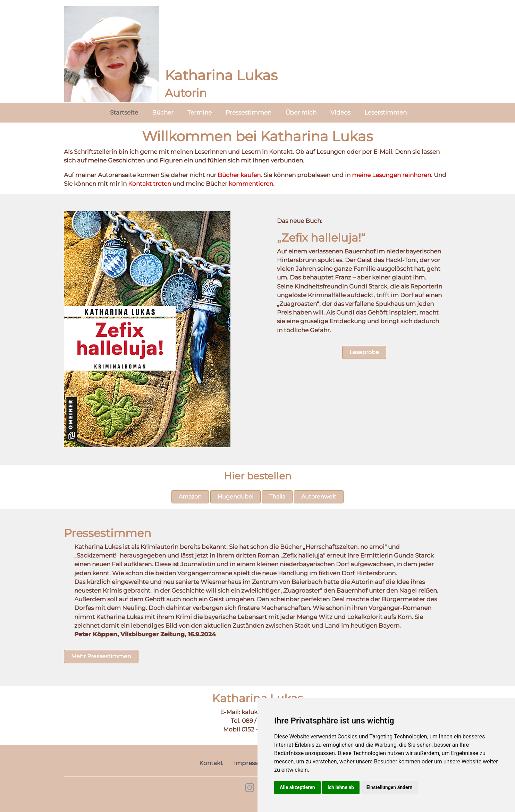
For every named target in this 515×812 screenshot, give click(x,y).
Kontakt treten (150, 184)
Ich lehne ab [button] (341, 787)
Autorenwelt (319, 497)
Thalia (277, 497)
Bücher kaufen (239, 175)
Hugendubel (235, 497)
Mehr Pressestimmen (101, 656)
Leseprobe (364, 352)
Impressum (251, 763)
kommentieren (251, 184)
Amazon (190, 497)
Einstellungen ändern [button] (390, 787)
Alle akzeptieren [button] (297, 787)
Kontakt (211, 763)
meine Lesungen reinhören (391, 175)
